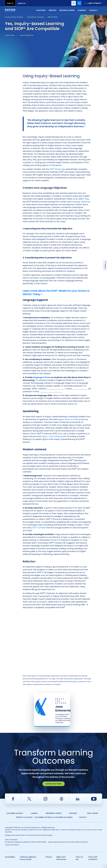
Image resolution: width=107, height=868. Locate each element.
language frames (42, 377)
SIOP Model (55, 169)
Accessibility (10, 857)
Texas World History (12, 845)
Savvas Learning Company (14, 17)
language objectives (81, 202)
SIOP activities (39, 528)
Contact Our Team (54, 784)
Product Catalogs (24, 817)
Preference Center (54, 813)
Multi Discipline (53, 17)
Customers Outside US (44, 817)
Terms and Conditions (93, 858)
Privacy (49, 857)
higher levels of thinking (69, 419)
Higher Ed (22, 3)
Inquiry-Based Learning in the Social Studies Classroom (68, 842)
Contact (93, 10)
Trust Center (92, 813)
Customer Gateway (15, 813)
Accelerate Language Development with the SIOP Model (25, 842)
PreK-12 (10, 3)
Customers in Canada (63, 817)
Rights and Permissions (61, 858)
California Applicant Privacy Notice (28, 858)
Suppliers (73, 813)
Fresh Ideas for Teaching (35, 17)
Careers (34, 813)
